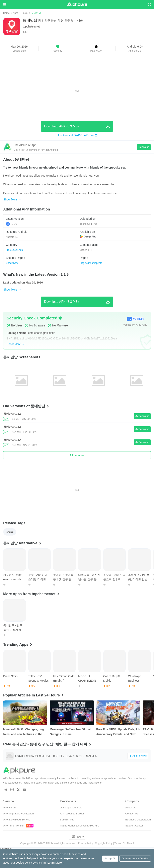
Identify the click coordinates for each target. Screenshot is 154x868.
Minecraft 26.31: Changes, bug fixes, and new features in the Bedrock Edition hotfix (23, 732)
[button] (58, 48)
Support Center (134, 826)
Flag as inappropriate (91, 263)
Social (25, 13)
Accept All (110, 859)
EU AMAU (128, 843)
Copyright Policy (104, 843)
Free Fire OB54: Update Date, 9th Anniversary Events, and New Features (118, 732)
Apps (16, 13)
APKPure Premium (14, 826)
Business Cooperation (138, 820)
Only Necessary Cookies (135, 859)
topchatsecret (31, 26)
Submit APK (67, 820)
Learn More (55, 863)
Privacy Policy (86, 843)
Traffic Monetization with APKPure (80, 826)
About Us (131, 808)
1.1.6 (11, 224)
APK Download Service (17, 820)
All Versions (77, 455)
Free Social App (14, 250)
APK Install (10, 808)
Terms (118, 843)
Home (6, 13)
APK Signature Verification (18, 814)
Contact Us (132, 814)
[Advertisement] (77, 91)
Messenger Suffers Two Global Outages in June (70, 732)
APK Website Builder (72, 814)
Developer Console (71, 808)
